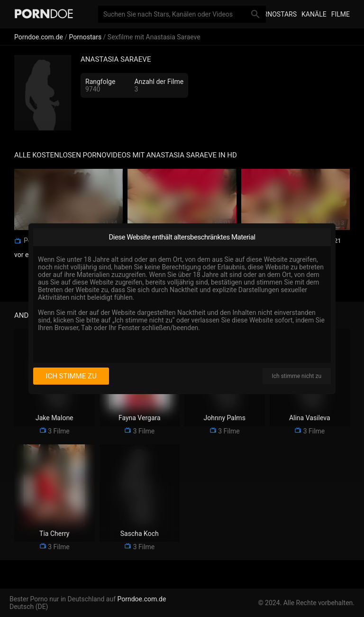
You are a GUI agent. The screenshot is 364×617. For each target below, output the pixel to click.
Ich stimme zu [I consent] (71, 376)
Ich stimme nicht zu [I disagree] (297, 376)
